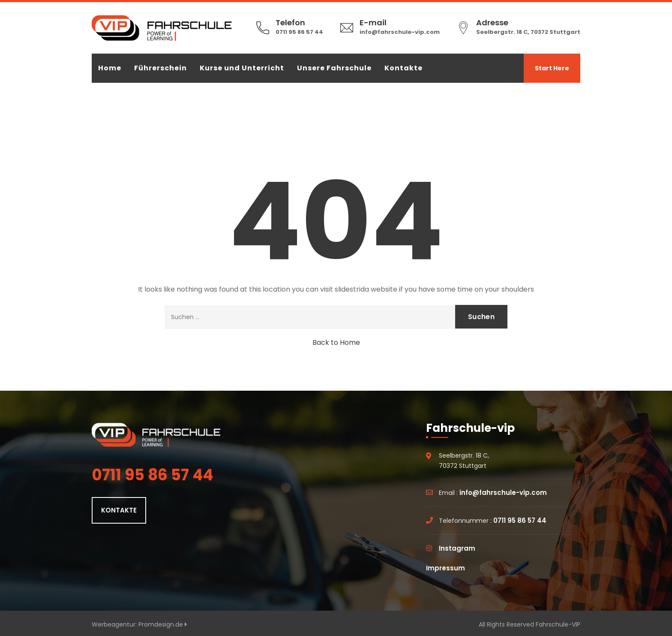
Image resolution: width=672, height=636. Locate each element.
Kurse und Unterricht (242, 68)
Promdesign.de (163, 624)
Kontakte (403, 68)
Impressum (445, 568)
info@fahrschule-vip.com (400, 32)
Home (110, 68)
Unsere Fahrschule (334, 68)
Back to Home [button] (336, 342)
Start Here (552, 68)
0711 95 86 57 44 (299, 32)
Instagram (457, 548)
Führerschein (160, 68)
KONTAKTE (119, 510)
